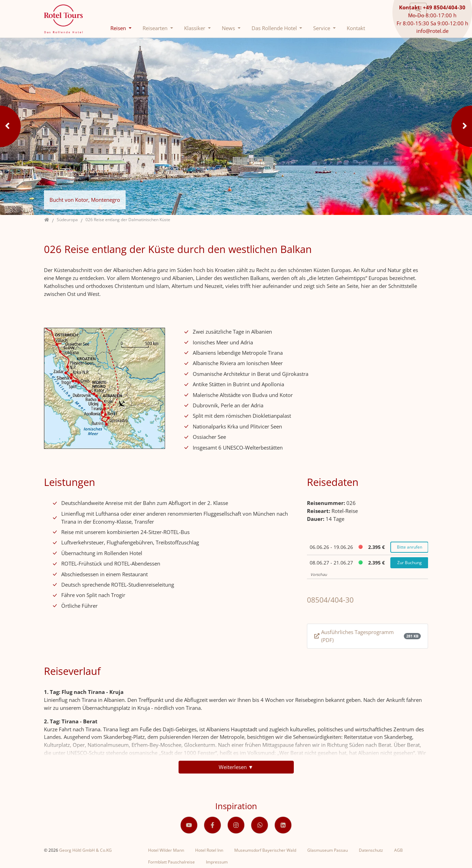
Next (462, 126)
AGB (398, 850)
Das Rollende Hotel (275, 28)
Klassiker (195, 28)
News (229, 28)
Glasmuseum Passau (328, 850)
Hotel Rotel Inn (209, 850)
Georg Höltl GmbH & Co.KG (85, 850)
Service (322, 28)
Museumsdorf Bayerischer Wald (265, 850)
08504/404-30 (330, 600)
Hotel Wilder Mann (166, 850)
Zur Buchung (410, 563)
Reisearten (156, 28)
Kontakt (356, 28)
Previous (10, 126)
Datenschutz (371, 850)
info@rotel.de (432, 31)
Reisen (119, 28)
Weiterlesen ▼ (236, 767)
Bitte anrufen (410, 547)
